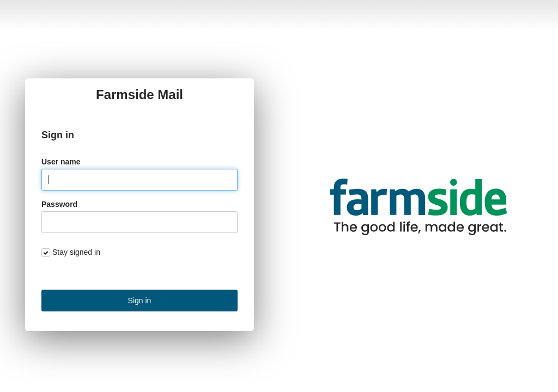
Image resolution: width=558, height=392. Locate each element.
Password (59, 204)
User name (61, 162)
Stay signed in (76, 252)
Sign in (140, 301)
